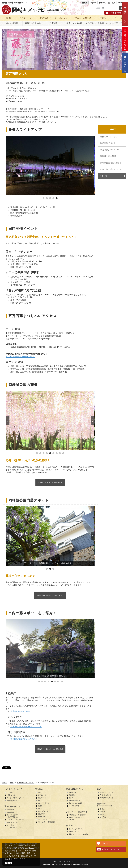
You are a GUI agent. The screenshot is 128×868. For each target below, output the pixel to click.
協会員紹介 (10, 812)
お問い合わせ (11, 795)
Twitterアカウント (105, 795)
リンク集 (10, 792)
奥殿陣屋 (72, 795)
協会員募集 (10, 810)
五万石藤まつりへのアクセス (113, 150)
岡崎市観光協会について (15, 801)
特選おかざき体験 (74, 23)
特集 (39, 792)
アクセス (41, 809)
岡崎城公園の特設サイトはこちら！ (50, 595)
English (93, 3)
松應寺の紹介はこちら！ (21, 711)
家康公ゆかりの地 (33, 23)
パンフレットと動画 (95, 23)
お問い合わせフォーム (110, 849)
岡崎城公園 (72, 792)
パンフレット (107, 843)
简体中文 (112, 3)
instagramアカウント (107, 798)
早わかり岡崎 (12, 23)
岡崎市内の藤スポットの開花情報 (50, 749)
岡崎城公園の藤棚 (108, 156)
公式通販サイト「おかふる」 (125, 63)
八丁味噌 (54, 23)
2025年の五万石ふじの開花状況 (50, 483)
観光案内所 (41, 814)
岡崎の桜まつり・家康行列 (77, 815)
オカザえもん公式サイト (77, 829)
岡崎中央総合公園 (75, 801)
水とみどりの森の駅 (75, 803)
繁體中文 (102, 3)
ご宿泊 (40, 806)
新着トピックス (43, 811)
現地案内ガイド (43, 817)
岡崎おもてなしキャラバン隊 (78, 834)
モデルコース (42, 795)
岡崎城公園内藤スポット (111, 163)
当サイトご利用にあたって (16, 798)
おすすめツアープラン (116, 23)
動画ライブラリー (13, 822)
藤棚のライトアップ (109, 137)
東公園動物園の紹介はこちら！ (24, 739)
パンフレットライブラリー (16, 820)
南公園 (71, 798)
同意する (9, 863)
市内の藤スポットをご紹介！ (113, 169)
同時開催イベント (108, 143)
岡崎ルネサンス (74, 832)
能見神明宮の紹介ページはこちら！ (26, 727)
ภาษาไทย (121, 3)
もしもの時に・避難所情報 (47, 822)
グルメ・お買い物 (44, 803)
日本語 (85, 3)
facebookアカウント (106, 792)
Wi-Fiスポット (42, 819)
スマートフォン (64, 861)
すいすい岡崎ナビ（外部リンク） (20, 357)
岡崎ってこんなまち (125, 39)
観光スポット (42, 798)
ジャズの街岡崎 (74, 806)
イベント (41, 801)
